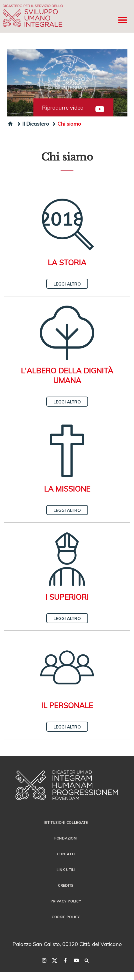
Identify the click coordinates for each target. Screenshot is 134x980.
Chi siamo (66, 123)
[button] (67, 83)
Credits (66, 885)
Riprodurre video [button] (63, 108)
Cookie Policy (66, 917)
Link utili (66, 870)
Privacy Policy (66, 901)
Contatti (66, 854)
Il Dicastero (33, 123)
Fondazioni (66, 838)
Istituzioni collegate (66, 822)
